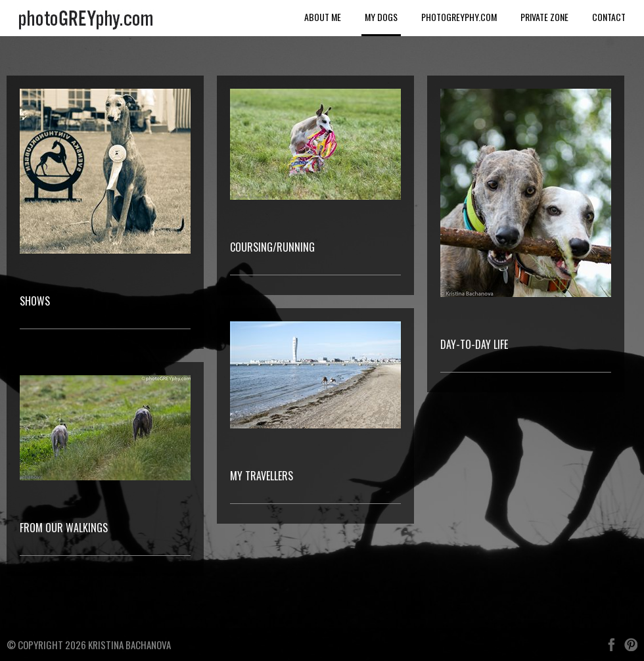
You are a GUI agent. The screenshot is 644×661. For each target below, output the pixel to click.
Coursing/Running (272, 247)
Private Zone (544, 17)
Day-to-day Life (474, 344)
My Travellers (262, 476)
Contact (609, 17)
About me (323, 17)
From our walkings (64, 528)
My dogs (381, 17)
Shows (35, 301)
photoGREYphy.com (459, 17)
